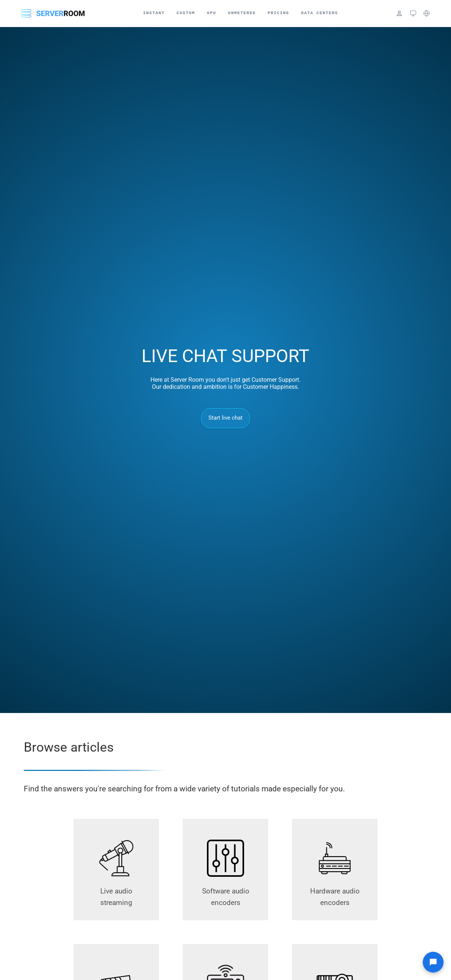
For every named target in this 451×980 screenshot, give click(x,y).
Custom (186, 13)
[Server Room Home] (53, 13)
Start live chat (226, 418)
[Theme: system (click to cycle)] (413, 13)
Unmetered (242, 13)
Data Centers (319, 13)
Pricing (278, 13)
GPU (212, 13)
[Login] (399, 13)
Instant (154, 13)
